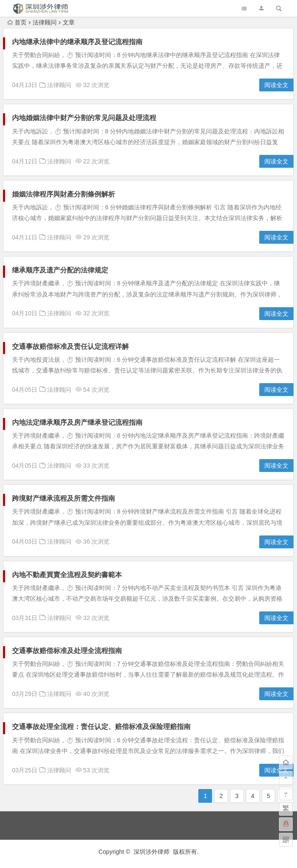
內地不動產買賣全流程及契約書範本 (67, 575)
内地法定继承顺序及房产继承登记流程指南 (77, 422)
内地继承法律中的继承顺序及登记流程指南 (77, 42)
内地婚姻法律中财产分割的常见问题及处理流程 (84, 118)
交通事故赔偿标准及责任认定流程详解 (70, 346)
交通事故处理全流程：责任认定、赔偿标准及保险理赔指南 (101, 727)
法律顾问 (45, 22)
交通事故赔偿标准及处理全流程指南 (67, 651)
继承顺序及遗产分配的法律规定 (60, 270)
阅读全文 (276, 85)
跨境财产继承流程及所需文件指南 (64, 498)
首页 (17, 22)
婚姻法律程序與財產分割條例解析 (64, 194)
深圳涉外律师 (152, 852)
